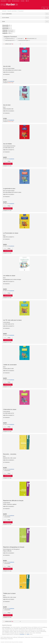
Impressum (10, 639)
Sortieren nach (8, 44)
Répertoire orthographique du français (14, 547)
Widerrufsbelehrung (8, 637)
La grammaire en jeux (9, 189)
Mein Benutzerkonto (16, 1)
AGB (2, 637)
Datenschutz (28, 637)
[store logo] (9, 4)
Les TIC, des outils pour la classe (12, 320)
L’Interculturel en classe (10, 409)
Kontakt (9, 1)
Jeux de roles (7, 66)
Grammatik (21, 38)
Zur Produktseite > (7, 74)
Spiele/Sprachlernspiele (24, 40)
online (28, 634)
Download (22, 634)
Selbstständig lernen (10, 40)
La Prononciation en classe (11, 233)
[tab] (24, 29)
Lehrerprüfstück (7, 471)
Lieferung (15, 637)
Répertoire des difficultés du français (13, 501)
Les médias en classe (9, 276)
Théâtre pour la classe (9, 593)
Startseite (4, 11)
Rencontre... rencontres (10, 454)
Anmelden (23, 1)
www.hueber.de (4, 1)
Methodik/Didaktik (32, 38)
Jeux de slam (7, 105)
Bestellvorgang (4, 639)
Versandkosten (12, 81)
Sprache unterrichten (12, 11)
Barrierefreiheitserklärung (37, 637)
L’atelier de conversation (10, 365)
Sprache (7, 14)
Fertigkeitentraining (10, 38)
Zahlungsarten (21, 637)
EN (28, 1)
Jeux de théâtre (7, 144)
